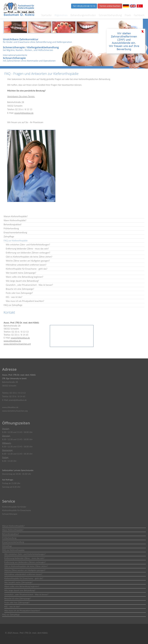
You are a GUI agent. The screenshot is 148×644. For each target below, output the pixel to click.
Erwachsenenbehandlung (15, 232)
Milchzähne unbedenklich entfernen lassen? (26, 265)
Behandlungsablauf (13, 224)
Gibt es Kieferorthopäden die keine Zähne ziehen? (29, 257)
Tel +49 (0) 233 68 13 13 (84, 6)
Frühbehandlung (11, 228)
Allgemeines (61, 15)
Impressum (12, 636)
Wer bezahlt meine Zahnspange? (21, 273)
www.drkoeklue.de (12, 341)
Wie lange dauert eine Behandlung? (22, 281)
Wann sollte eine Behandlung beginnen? (24, 277)
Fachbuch (139, 15)
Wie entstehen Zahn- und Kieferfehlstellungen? (28, 245)
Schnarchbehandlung (110, 15)
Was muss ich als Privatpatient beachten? (25, 301)
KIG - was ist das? (14, 297)
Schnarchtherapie (10, 514)
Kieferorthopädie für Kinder (14, 507)
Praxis (128, 15)
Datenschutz (27, 636)
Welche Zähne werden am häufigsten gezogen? (28, 261)
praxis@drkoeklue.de (24, 113)
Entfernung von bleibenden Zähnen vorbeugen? (28, 253)
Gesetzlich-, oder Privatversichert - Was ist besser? (29, 285)
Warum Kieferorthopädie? (16, 216)
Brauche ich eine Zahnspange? (20, 289)
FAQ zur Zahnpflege (13, 305)
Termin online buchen (110, 6)
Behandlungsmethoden (83, 15)
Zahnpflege (9, 236)
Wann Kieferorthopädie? (15, 220)
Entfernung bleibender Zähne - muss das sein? (27, 249)
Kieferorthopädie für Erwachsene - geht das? (27, 269)
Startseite (46, 15)
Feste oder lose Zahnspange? (19, 293)
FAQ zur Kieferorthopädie (16, 240)
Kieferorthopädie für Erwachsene (17, 510)
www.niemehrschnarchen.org (17, 344)
